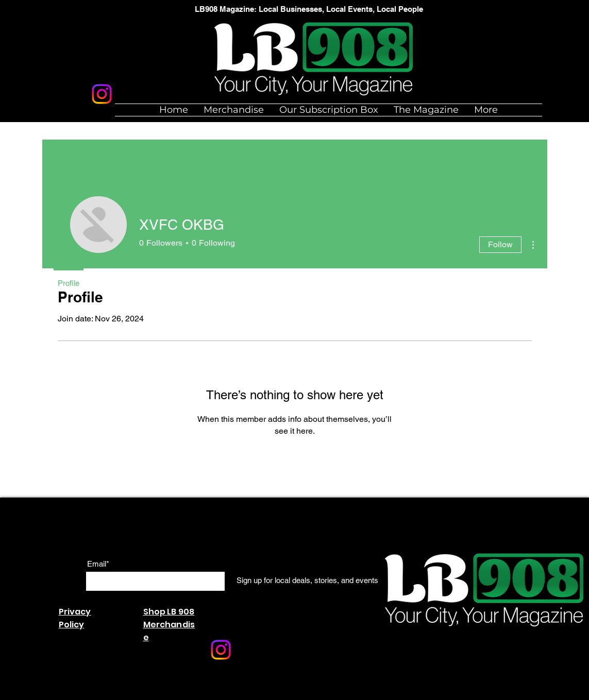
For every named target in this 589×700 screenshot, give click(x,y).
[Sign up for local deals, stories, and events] (307, 581)
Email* (98, 564)
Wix (181, 695)
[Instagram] (102, 94)
